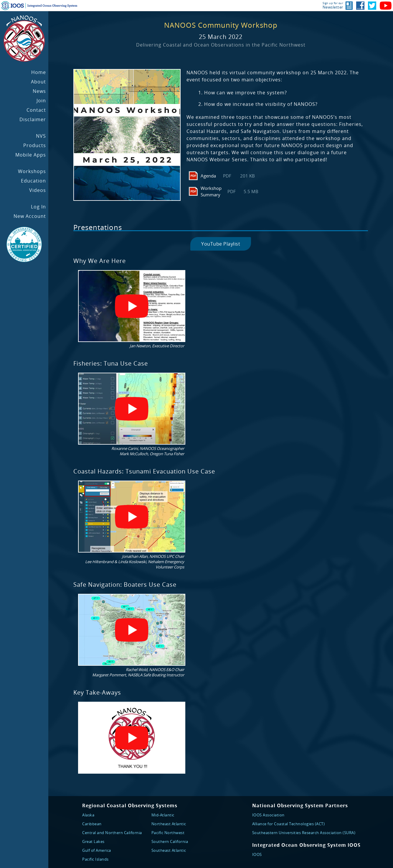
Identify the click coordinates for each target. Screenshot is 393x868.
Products (35, 145)
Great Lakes (93, 841)
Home (39, 72)
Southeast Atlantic (169, 850)
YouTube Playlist (221, 244)
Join (41, 101)
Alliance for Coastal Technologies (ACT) (289, 824)
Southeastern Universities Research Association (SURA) (304, 833)
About (38, 82)
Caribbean (92, 824)
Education (33, 181)
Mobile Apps (31, 155)
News (39, 91)
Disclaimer (33, 119)
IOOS (257, 854)
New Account (30, 216)
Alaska (88, 815)
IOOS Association (268, 815)
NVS (41, 136)
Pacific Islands (95, 859)
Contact (36, 110)
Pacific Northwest (168, 833)
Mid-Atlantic (163, 815)
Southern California (170, 841)
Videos (38, 190)
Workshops (32, 171)
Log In (38, 207)
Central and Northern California (112, 833)
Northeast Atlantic (169, 824)
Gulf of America (97, 850)
